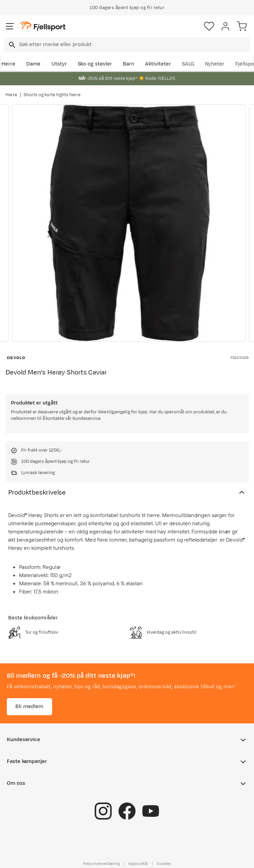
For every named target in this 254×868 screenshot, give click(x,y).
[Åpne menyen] (10, 26)
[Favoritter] (209, 26)
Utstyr (59, 64)
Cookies (164, 864)
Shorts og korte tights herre (52, 95)
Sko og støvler (95, 64)
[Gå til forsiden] (43, 26)
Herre (8, 64)
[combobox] (127, 45)
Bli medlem (29, 707)
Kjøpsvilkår (138, 864)
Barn (129, 64)
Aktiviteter (158, 64)
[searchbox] (134, 45)
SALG (188, 64)
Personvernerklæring (101, 864)
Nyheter (215, 64)
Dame (33, 64)
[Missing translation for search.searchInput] (11, 45)
